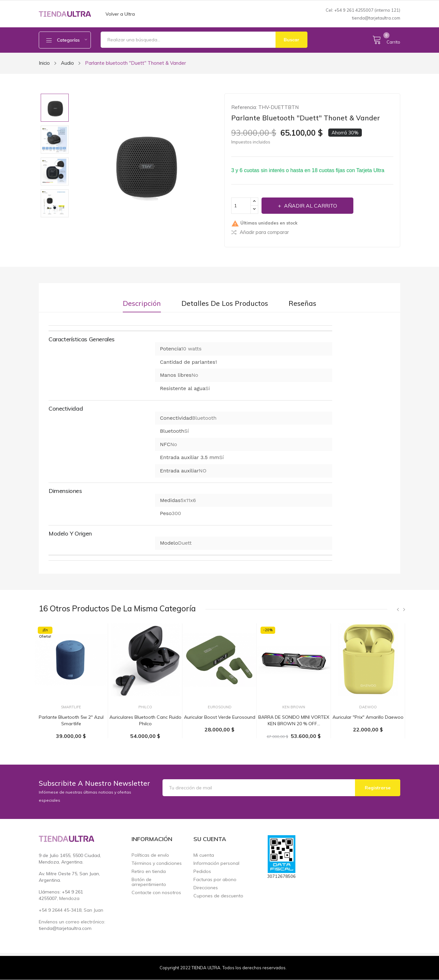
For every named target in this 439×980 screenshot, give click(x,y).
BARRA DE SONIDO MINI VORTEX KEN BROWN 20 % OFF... (294, 720)
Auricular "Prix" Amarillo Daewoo (368, 717)
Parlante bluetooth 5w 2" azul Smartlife (71, 720)
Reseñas (302, 303)
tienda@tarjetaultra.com (376, 18)
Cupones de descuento (218, 896)
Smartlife (71, 707)
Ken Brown (294, 707)
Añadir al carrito (310, 206)
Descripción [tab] (142, 303)
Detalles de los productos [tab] (225, 303)
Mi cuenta (204, 855)
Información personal (216, 863)
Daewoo (368, 707)
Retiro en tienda (149, 871)
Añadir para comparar (260, 232)
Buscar (291, 40)
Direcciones (206, 888)
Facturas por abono (215, 880)
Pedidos (202, 871)
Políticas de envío (150, 855)
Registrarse (378, 788)
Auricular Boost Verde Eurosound (220, 717)
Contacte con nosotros (156, 893)
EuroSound (220, 707)
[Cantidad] (241, 206)
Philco (145, 707)
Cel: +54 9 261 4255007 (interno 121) (363, 10)
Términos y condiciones (157, 863)
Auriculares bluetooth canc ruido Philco (145, 720)
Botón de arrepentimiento (149, 882)
